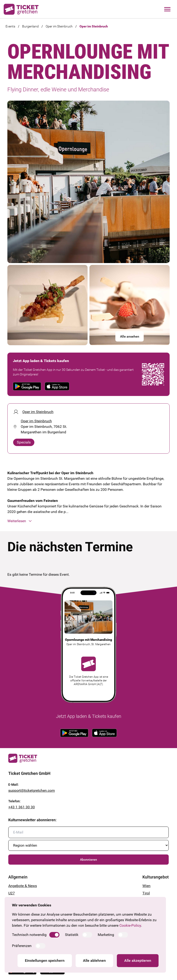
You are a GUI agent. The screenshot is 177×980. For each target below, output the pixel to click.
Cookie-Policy (130, 925)
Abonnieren (88, 860)
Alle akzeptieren (138, 961)
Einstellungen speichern (45, 961)
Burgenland (30, 26)
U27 (12, 893)
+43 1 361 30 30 (22, 807)
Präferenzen (22, 946)
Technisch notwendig (29, 935)
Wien (146, 886)
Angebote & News (23, 886)
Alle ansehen (130, 336)
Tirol (146, 893)
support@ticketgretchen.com (32, 790)
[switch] (54, 935)
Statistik (72, 935)
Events (10, 26)
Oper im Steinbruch (59, 26)
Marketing (106, 935)
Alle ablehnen (94, 961)
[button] (88, 521)
